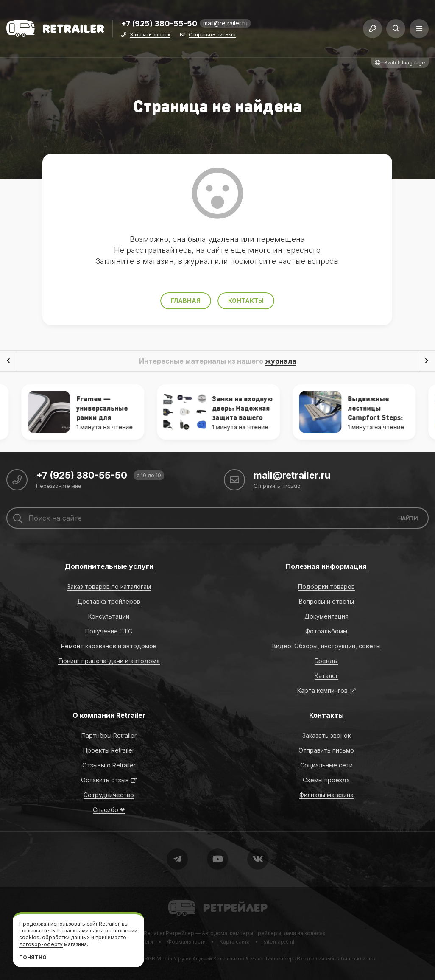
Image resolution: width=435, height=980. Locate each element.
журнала (281, 361)
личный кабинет (336, 959)
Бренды (326, 661)
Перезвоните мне (59, 486)
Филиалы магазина (326, 795)
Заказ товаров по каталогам (109, 587)
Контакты (246, 301)
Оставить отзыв (105, 780)
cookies (29, 937)
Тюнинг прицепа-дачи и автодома (109, 661)
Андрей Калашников (218, 959)
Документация (326, 616)
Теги (147, 942)
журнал (198, 261)
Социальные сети (326, 765)
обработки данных (66, 937)
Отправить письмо (212, 35)
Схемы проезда (326, 780)
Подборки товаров (326, 587)
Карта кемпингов (322, 690)
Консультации (109, 616)
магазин (158, 261)
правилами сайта (82, 931)
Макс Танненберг (273, 959)
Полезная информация (326, 566)
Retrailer (178, 899)
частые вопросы (309, 261)
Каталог (326, 676)
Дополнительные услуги (109, 566)
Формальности (186, 942)
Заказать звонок (150, 35)
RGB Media (158, 959)
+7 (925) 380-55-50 (159, 24)
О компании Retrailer (109, 715)
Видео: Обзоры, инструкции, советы (326, 646)
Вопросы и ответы (326, 601)
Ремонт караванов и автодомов (109, 646)
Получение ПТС (109, 631)
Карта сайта (235, 942)
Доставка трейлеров (109, 601)
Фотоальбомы (326, 631)
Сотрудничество (109, 795)
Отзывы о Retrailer (109, 765)
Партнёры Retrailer (109, 735)
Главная (186, 301)
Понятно (33, 957)
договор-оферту (41, 944)
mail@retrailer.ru (225, 23)
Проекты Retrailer (109, 750)
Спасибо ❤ (109, 810)
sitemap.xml (279, 942)
